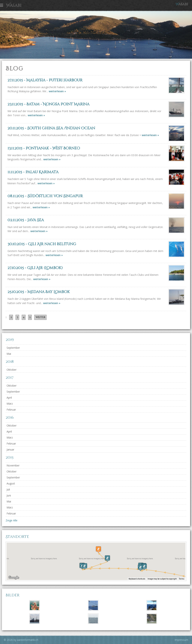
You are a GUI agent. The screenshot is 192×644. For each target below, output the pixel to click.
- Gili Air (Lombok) (35, 268)
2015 (10, 457)
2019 (10, 340)
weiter (40, 317)
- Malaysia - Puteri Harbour (45, 80)
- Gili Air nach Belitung (42, 244)
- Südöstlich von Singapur (45, 196)
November (13, 465)
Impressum (181, 640)
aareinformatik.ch (28, 640)
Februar (11, 410)
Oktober (12, 370)
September (13, 348)
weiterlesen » (57, 91)
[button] (140, 568)
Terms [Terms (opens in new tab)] (182, 579)
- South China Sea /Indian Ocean (51, 128)
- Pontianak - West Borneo (44, 148)
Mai (9, 354)
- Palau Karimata (33, 172)
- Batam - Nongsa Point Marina (48, 104)
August (11, 483)
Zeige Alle (12, 520)
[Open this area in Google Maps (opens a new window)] (14, 578)
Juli (8, 489)
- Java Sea (26, 220)
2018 (10, 362)
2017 (10, 377)
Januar (10, 449)
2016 (10, 417)
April (9, 398)
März (10, 404)
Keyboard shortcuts (137, 579)
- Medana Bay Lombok (39, 292)
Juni (9, 495)
